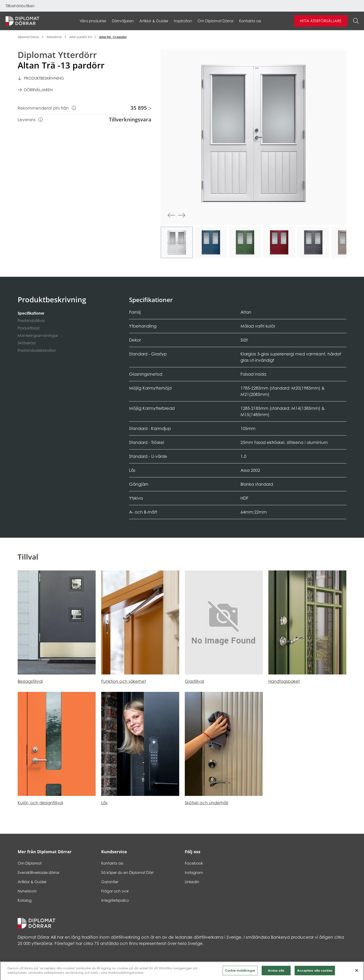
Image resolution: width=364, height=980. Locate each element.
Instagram (194, 873)
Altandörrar (54, 37)
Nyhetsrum (27, 891)
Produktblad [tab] (29, 328)
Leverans (30, 119)
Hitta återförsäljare (321, 21)
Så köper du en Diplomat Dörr (127, 873)
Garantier (110, 882)
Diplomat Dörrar (28, 37)
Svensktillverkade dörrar (39, 873)
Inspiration (183, 21)
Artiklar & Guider (154, 21)
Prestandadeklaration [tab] (37, 350)
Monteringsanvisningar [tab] (38, 335)
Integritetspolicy (115, 900)
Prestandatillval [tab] (31, 321)
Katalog (25, 900)
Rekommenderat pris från (47, 108)
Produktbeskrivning (44, 78)
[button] (171, 215)
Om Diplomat (30, 863)
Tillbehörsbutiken (20, 6)
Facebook (194, 863)
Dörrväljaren (123, 21)
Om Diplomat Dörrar (216, 21)
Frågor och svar (115, 891)
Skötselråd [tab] (27, 343)
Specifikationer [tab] (31, 313)
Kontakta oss (250, 21)
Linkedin (192, 882)
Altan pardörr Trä (80, 37)
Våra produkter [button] (93, 21)
